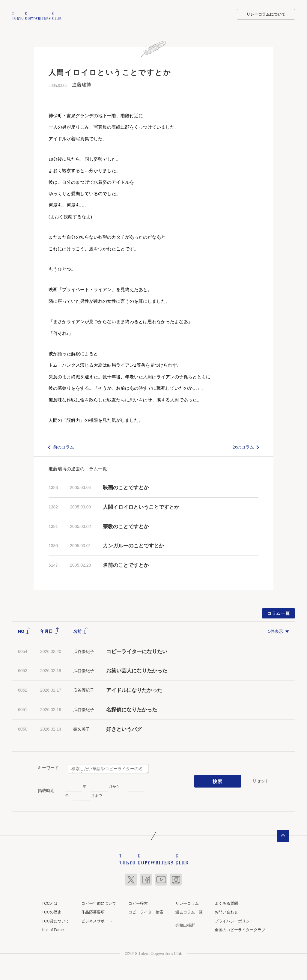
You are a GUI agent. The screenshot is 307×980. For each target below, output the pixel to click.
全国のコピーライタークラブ (240, 929)
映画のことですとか (126, 487)
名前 (81, 630)
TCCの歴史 (52, 911)
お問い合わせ (226, 911)
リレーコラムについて (266, 14)
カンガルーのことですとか (133, 545)
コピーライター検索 (146, 911)
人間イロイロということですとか (141, 506)
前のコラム (64, 446)
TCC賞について (55, 920)
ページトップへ (283, 835)
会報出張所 (185, 924)
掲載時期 (46, 790)
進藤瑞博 (82, 84)
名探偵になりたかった (132, 709)
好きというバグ (124, 728)
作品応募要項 (93, 911)
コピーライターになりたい (137, 651)
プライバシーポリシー (234, 920)
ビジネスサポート (97, 920)
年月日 (50, 630)
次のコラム (243, 446)
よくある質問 (226, 903)
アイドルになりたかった (134, 690)
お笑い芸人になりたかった (137, 670)
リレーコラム (187, 903)
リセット (261, 780)
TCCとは (50, 903)
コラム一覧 (279, 612)
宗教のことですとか (126, 526)
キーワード (48, 767)
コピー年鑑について (99, 903)
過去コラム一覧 (189, 911)
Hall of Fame (53, 929)
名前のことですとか (126, 565)
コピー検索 (138, 903)
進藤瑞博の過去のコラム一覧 (78, 468)
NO (24, 630)
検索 (218, 781)
